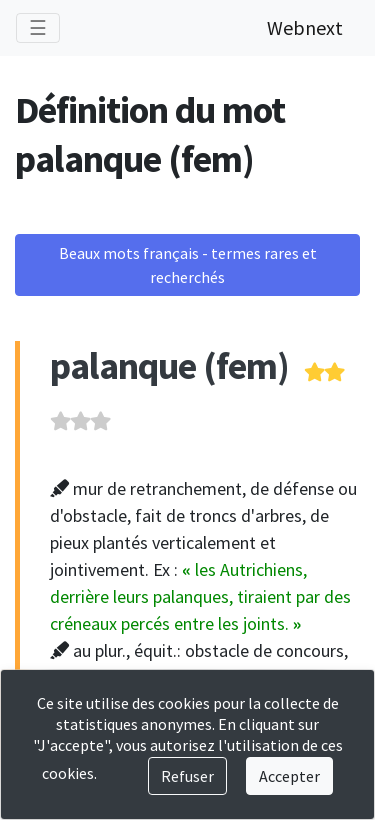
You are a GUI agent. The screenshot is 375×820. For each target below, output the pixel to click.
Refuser (187, 776)
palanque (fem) (169, 365)
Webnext (305, 27)
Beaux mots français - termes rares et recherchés (188, 265)
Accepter (289, 776)
